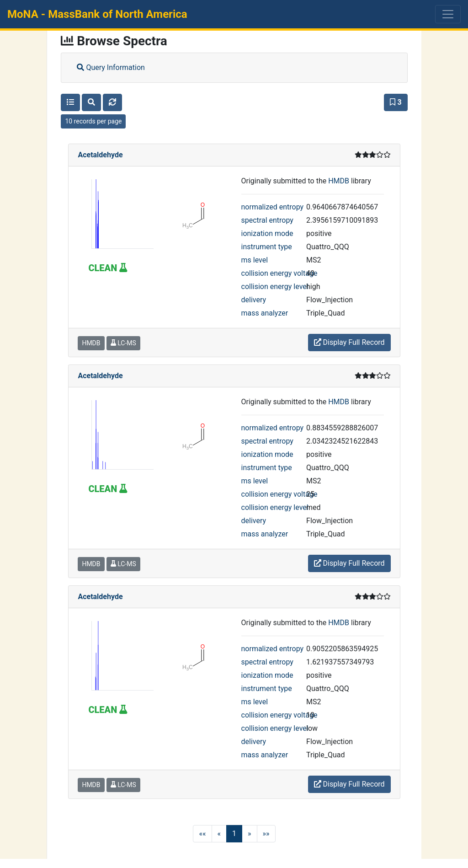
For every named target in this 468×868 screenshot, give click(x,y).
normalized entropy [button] (273, 207)
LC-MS (123, 343)
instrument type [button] (267, 247)
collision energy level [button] (275, 287)
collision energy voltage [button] (279, 273)
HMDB (339, 181)
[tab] (234, 68)
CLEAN (108, 268)
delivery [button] (254, 300)
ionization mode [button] (267, 233)
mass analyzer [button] (265, 313)
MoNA (97, 14)
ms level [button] (255, 260)
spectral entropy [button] (267, 220)
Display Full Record (349, 342)
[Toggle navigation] (448, 14)
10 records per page (93, 121)
